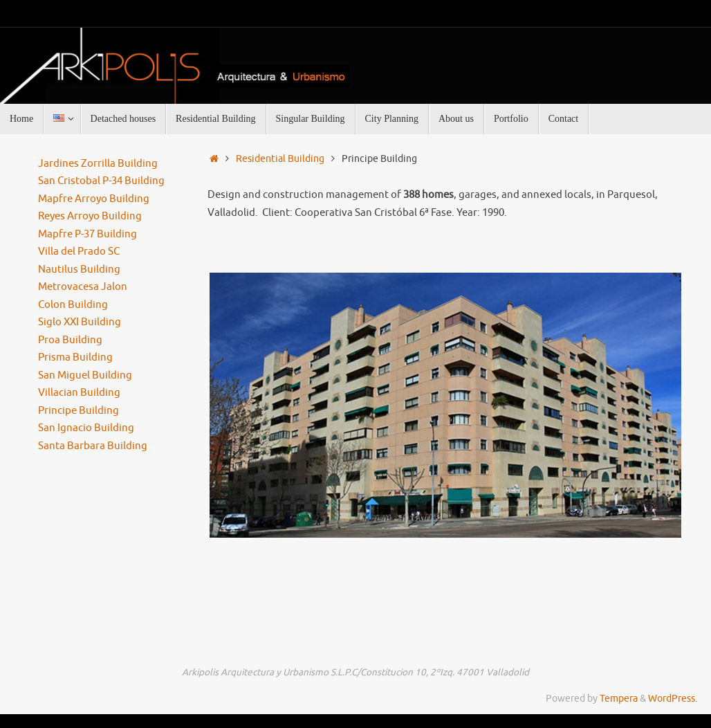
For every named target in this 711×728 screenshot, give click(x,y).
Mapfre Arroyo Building (94, 199)
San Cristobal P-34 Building (101, 181)
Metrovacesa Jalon (83, 287)
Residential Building (280, 159)
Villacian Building (79, 393)
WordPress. (673, 699)
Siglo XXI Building (80, 322)
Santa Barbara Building (93, 446)
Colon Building (73, 305)
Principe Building (79, 411)
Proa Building (70, 340)
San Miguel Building (85, 375)
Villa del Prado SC (79, 252)
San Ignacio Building (86, 428)
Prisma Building (75, 357)
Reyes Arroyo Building (90, 216)
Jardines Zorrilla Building (98, 164)
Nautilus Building (79, 270)
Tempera (619, 699)
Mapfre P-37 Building (87, 234)
